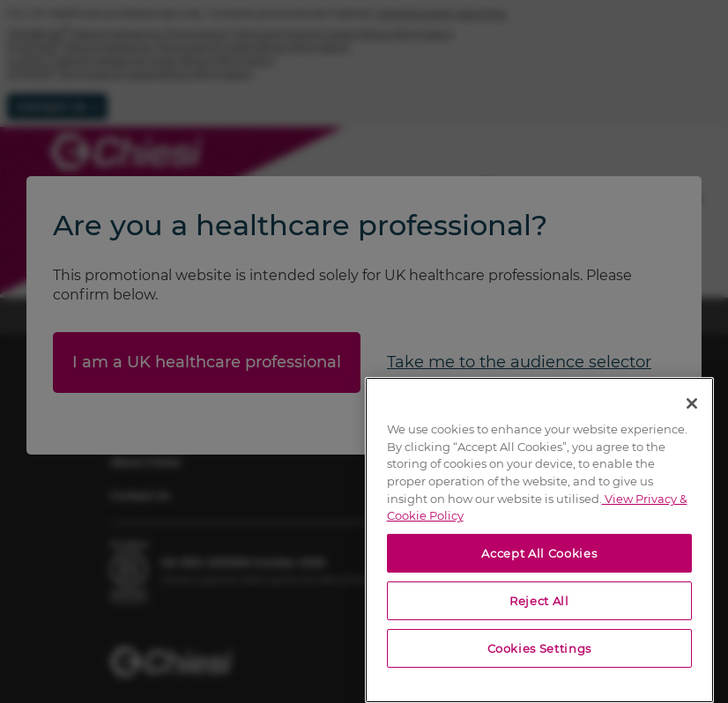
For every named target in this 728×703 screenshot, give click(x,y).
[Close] (692, 403)
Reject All (539, 601)
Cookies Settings (540, 648)
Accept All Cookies (539, 553)
